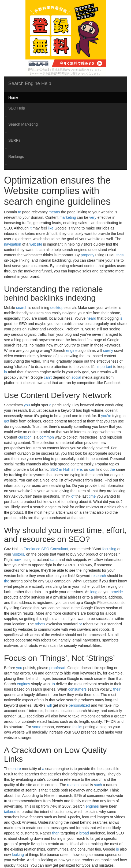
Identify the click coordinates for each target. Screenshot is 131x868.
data (54, 560)
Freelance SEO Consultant (46, 549)
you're (106, 416)
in (5, 372)
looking (18, 855)
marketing (68, 217)
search (22, 308)
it (31, 228)
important (104, 367)
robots (40, 624)
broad (84, 833)
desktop (57, 308)
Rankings (16, 156)
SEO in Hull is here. (67, 469)
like (50, 228)
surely (108, 351)
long (94, 592)
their (117, 689)
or (80, 624)
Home (13, 97)
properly (87, 255)
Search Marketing (23, 124)
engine (72, 351)
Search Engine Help (30, 83)
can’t (48, 377)
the (112, 469)
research (99, 576)
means (54, 212)
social (76, 377)
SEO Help (17, 108)
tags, (121, 255)
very (93, 217)
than (56, 833)
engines (23, 684)
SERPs (14, 140)
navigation (13, 244)
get (7, 421)
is (121, 318)
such (98, 785)
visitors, (19, 554)
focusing (109, 549)
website (36, 244)
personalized (79, 705)
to (20, 212)
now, (18, 560)
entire (16, 769)
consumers (77, 689)
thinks (77, 727)
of (73, 496)
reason (73, 785)
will (49, 705)
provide (117, 592)
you (27, 405)
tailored (10, 812)
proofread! (58, 668)
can (92, 469)
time (92, 496)
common (47, 437)
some (37, 727)
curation (25, 437)
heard (91, 318)
